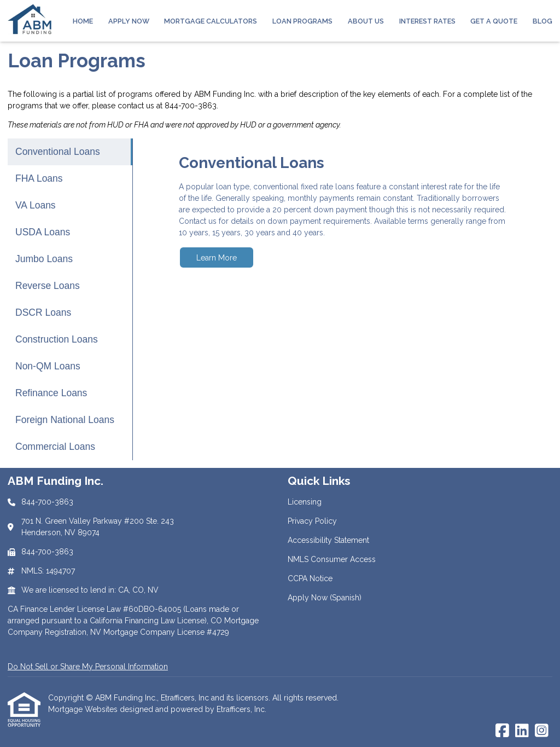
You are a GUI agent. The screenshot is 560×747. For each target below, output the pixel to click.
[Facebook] (502, 731)
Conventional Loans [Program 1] (58, 152)
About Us (366, 21)
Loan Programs (302, 21)
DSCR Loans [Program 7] (43, 312)
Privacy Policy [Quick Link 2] (312, 521)
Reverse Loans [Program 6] (48, 286)
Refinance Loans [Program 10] (51, 393)
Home (83, 21)
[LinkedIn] (522, 731)
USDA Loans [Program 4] (43, 232)
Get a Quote (494, 21)
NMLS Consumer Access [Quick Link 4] (332, 559)
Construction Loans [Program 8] (57, 339)
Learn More (217, 258)
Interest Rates (427, 21)
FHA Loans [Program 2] (39, 178)
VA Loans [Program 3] (36, 205)
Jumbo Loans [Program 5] (44, 259)
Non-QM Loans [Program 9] (48, 366)
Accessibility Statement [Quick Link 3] (328, 540)
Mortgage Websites (84, 709)
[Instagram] (542, 731)
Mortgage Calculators (211, 21)
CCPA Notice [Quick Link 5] (310, 578)
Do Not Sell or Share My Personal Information (88, 667)
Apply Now (129, 21)
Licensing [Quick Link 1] (305, 502)
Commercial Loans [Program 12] (55, 447)
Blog (542, 21)
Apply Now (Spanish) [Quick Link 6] (325, 598)
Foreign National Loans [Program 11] (65, 420)
